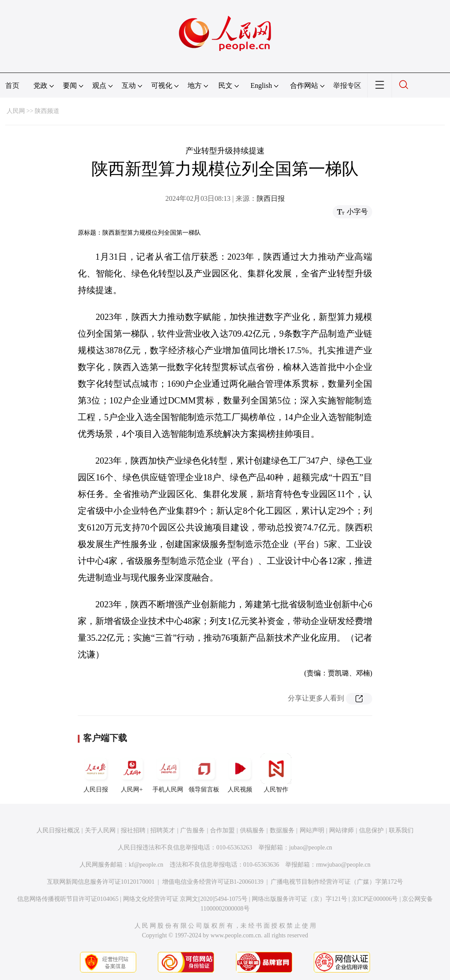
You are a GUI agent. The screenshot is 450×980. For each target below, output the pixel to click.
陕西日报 (271, 198)
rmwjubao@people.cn (343, 865)
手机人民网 (168, 773)
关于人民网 (100, 830)
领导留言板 (204, 773)
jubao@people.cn (311, 848)
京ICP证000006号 (375, 899)
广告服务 (192, 830)
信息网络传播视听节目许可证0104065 (68, 899)
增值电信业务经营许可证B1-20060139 (213, 882)
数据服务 (282, 830)
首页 (12, 85)
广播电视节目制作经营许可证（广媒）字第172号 (337, 882)
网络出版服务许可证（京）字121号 (299, 899)
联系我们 (401, 830)
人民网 (16, 111)
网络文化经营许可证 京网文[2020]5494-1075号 (185, 899)
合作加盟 (222, 830)
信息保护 (371, 830)
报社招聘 (133, 830)
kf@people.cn (146, 865)
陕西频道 (47, 111)
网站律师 (341, 830)
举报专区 (347, 85)
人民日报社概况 (58, 830)
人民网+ (132, 773)
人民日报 (96, 773)
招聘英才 (163, 830)
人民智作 (276, 773)
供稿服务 (252, 830)
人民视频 (240, 773)
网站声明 (312, 830)
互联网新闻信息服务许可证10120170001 (101, 882)
